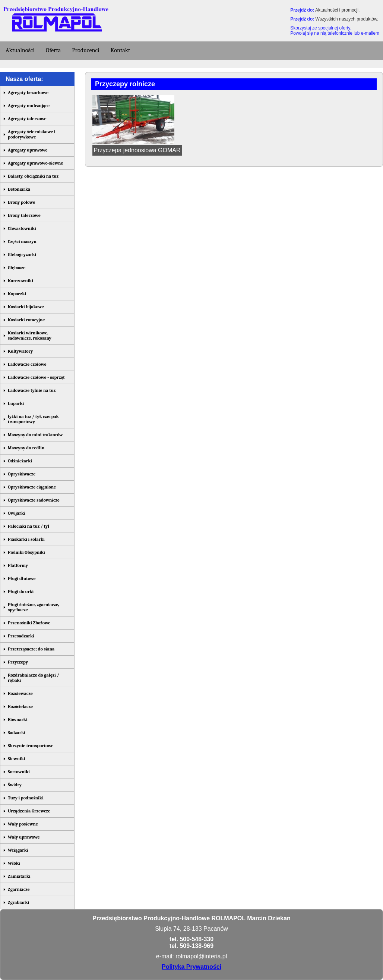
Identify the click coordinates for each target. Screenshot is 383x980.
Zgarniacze (19, 889)
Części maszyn (22, 241)
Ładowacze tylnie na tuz (32, 390)
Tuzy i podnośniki (26, 798)
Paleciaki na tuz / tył (29, 526)
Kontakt (121, 50)
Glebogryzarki (22, 255)
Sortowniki (19, 772)
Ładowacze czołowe (27, 364)
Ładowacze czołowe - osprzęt (36, 377)
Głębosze (17, 268)
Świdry (15, 785)
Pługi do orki (21, 592)
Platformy (18, 565)
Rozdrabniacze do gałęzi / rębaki (34, 678)
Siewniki (16, 759)
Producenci (86, 50)
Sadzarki (17, 733)
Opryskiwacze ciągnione (32, 487)
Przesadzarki (21, 636)
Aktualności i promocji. (337, 10)
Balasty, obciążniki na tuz (33, 176)
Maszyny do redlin (26, 448)
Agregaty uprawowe (28, 150)
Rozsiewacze (20, 693)
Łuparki (16, 403)
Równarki (18, 720)
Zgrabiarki (18, 902)
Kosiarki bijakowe (26, 307)
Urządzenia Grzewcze (29, 811)
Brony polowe (21, 202)
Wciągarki (18, 850)
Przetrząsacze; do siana (31, 649)
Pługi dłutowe (22, 578)
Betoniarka (19, 189)
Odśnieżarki (20, 461)
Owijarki (17, 513)
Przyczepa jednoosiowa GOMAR (137, 150)
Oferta (53, 50)
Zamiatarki (19, 876)
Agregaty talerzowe (27, 119)
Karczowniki (20, 281)
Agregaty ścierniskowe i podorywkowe (32, 134)
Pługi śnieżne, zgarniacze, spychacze (34, 607)
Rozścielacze (20, 706)
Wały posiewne (23, 824)
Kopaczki (17, 294)
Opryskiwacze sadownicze (34, 500)
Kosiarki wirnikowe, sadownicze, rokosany (30, 335)
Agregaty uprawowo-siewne (35, 163)
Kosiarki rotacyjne (26, 320)
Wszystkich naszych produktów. (347, 19)
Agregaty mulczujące (29, 106)
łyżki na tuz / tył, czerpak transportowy (33, 419)
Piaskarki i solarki (26, 539)
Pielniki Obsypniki (26, 552)
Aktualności (20, 50)
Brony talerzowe (24, 215)
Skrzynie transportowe (31, 746)
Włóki (14, 863)
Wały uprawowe (24, 837)
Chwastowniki (22, 228)
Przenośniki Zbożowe (29, 623)
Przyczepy (18, 662)
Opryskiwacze (22, 474)
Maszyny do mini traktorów (35, 435)
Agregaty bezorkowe (28, 93)
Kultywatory (20, 351)
